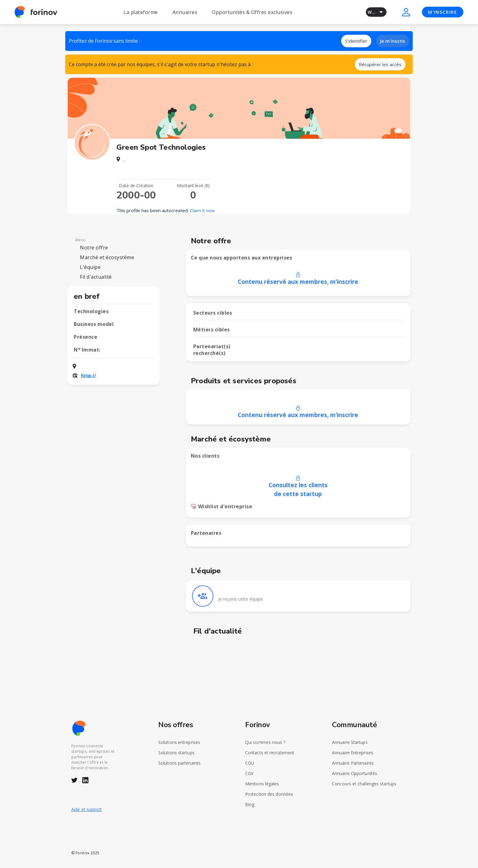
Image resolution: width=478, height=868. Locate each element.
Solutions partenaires (179, 763)
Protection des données (269, 794)
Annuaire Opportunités (355, 773)
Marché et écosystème (107, 257)
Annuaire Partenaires (353, 763)
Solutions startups (176, 753)
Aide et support (87, 809)
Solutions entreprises (179, 742)
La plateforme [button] (141, 12)
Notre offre (94, 248)
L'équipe (90, 267)
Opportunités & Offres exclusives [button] (252, 12)
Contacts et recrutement (270, 753)
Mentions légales (262, 784)
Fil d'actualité (96, 277)
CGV (249, 773)
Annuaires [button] (185, 12)
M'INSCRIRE (443, 12)
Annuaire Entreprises (353, 753)
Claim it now (202, 210)
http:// (89, 375)
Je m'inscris (393, 41)
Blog (250, 804)
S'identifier (356, 41)
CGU (250, 763)
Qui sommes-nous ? (265, 742)
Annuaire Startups (350, 742)
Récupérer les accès (380, 64)
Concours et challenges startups (364, 784)
